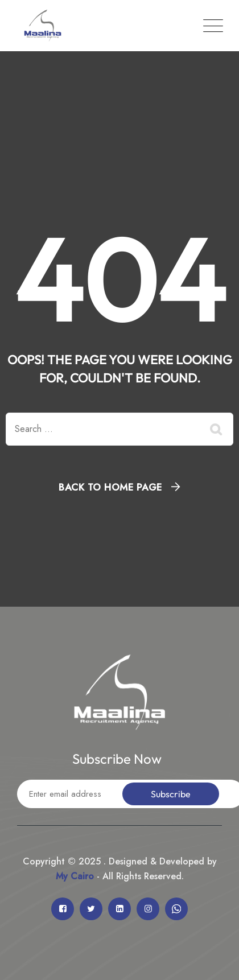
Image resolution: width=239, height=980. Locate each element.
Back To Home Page (110, 487)
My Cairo (75, 876)
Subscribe (171, 794)
